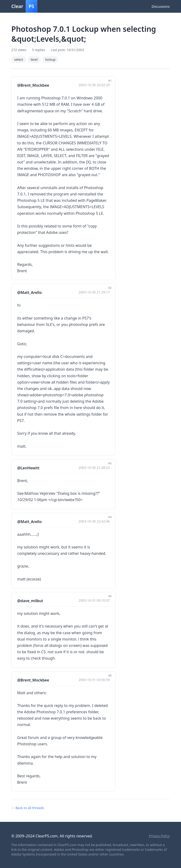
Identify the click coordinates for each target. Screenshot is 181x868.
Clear (24, 6)
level (34, 59)
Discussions (161, 6)
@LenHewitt (28, 468)
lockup (50, 59)
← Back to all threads (28, 808)
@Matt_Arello (29, 292)
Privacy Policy (159, 836)
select (19, 59)
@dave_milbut (30, 601)
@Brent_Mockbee (33, 85)
